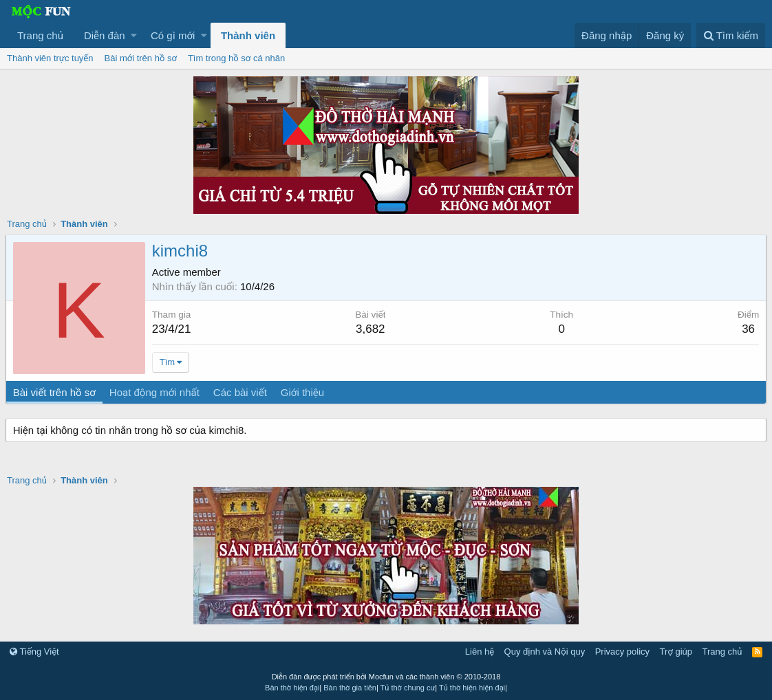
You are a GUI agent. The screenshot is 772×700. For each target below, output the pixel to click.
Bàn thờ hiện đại (292, 688)
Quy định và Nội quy (545, 652)
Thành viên (248, 35)
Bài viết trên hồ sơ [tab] (56, 392)
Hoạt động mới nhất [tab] (156, 392)
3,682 (371, 329)
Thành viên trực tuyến (50, 58)
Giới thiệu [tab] (304, 392)
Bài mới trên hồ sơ (141, 58)
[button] (134, 35)
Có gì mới (173, 35)
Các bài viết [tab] (242, 392)
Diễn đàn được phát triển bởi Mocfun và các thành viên (386, 677)
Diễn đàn (105, 35)
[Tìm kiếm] (731, 35)
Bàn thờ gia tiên (350, 688)
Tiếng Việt (34, 652)
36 (747, 329)
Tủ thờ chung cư (408, 688)
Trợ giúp (676, 652)
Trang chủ (40, 35)
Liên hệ (480, 652)
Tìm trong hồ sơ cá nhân (236, 58)
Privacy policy (622, 652)
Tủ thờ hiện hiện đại (472, 688)
